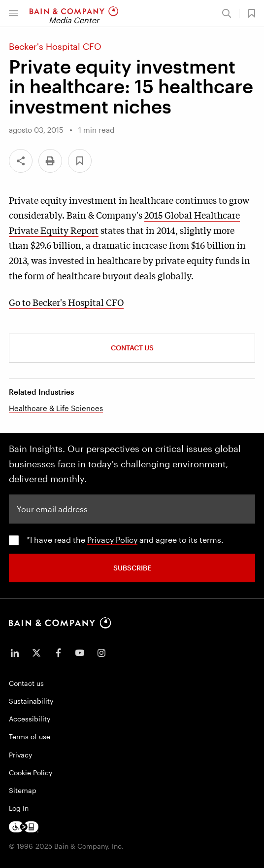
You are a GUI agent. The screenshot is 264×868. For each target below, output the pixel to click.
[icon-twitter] (36, 653)
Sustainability (31, 701)
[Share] (21, 161)
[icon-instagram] (101, 653)
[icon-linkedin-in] (15, 653)
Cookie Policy (31, 773)
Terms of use (30, 736)
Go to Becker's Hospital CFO (66, 302)
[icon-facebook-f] (58, 653)
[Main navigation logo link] (74, 13)
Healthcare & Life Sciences (56, 408)
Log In (19, 808)
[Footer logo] (24, 827)
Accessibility (30, 719)
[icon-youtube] (80, 653)
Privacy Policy (112, 540)
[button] (13, 13)
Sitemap (23, 790)
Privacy (20, 755)
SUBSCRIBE (132, 568)
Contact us (26, 683)
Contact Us (132, 348)
